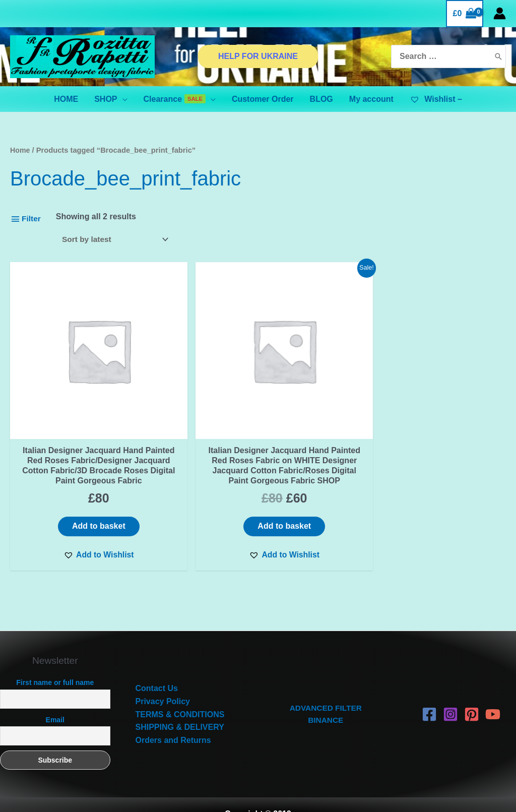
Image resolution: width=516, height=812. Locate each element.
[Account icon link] (500, 13)
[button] (68, 536)
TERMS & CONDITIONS (180, 696)
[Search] (498, 57)
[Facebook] (429, 696)
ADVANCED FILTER (326, 689)
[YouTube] (493, 696)
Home (20, 150)
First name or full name (55, 664)
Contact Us (157, 670)
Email (55, 701)
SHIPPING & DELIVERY (180, 709)
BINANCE (326, 702)
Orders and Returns (173, 722)
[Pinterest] (472, 696)
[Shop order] (117, 240)
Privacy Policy (163, 683)
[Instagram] (450, 696)
